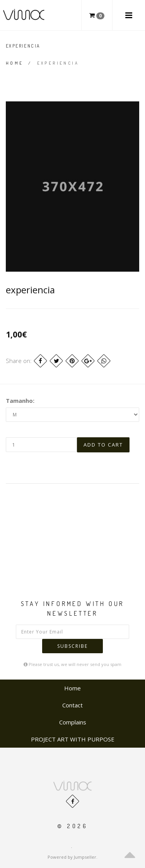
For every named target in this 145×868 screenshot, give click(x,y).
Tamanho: (20, 401)
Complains (73, 722)
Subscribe (72, 646)
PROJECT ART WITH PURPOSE (73, 739)
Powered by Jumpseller (72, 857)
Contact (72, 705)
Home (15, 63)
